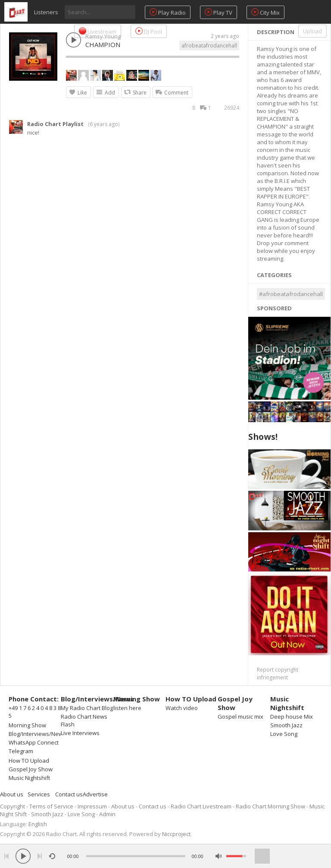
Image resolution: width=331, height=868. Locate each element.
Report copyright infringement (278, 674)
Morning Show (27, 725)
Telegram (21, 751)
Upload (312, 31)
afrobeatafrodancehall (209, 46)
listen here (127, 708)
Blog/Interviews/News (37, 734)
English (38, 824)
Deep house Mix (292, 716)
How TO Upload (29, 761)
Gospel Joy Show (31, 769)
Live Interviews (80, 733)
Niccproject (176, 834)
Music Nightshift (29, 778)
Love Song (284, 734)
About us (12, 794)
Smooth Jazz (286, 725)
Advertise (95, 794)
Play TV (219, 12)
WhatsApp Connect (34, 742)
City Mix (265, 12)
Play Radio (168, 12)
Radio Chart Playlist (55, 124)
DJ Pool (149, 31)
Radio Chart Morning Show (270, 806)
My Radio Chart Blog (87, 708)
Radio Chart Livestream (201, 806)
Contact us (69, 794)
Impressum (92, 806)
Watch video (182, 708)
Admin (107, 814)
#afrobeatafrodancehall (291, 294)
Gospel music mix (240, 716)
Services (39, 794)
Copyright (12, 806)
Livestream (98, 31)
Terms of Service (51, 806)
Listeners (46, 12)
